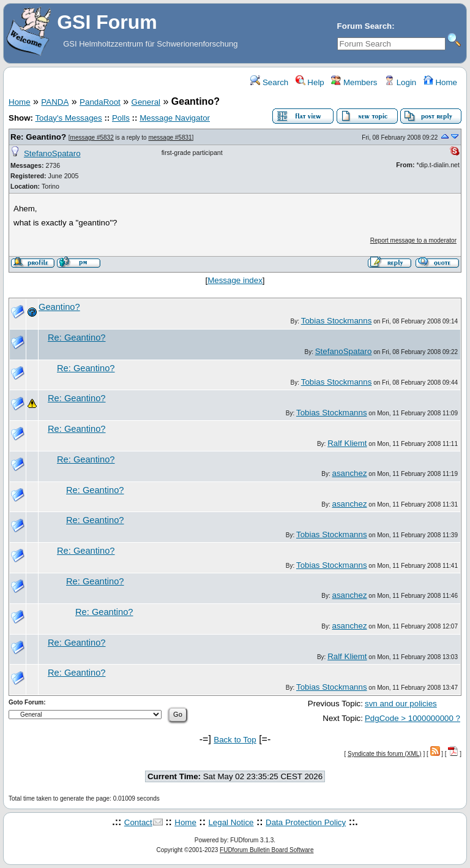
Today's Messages (68, 118)
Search (269, 82)
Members (354, 82)
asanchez (350, 473)
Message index (235, 280)
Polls (121, 118)
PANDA (55, 102)
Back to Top (235, 740)
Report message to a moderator (413, 240)
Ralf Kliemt (347, 443)
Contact (138, 822)
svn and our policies (401, 704)
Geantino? (59, 307)
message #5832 (92, 138)
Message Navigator (175, 118)
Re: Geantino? (38, 137)
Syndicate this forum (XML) (385, 754)
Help (310, 82)
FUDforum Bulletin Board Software (267, 850)
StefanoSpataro (52, 153)
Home (440, 82)
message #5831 (170, 138)
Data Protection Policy (306, 822)
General (146, 102)
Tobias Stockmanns (337, 321)
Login (400, 82)
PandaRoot (100, 102)
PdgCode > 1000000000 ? (412, 718)
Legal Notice (231, 822)
